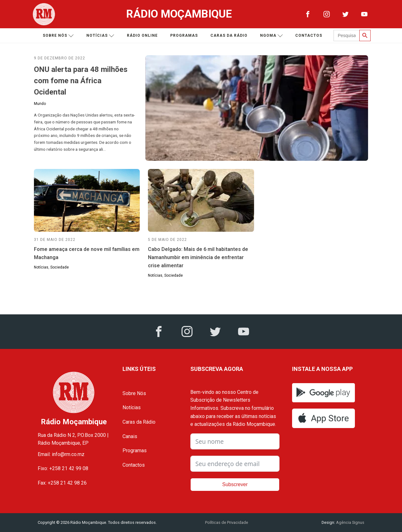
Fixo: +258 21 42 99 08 (63, 468)
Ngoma (272, 36)
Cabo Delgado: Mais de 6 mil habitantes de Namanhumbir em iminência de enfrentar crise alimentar (198, 257)
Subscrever (235, 484)
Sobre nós (58, 36)
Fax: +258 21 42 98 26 (62, 483)
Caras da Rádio (229, 35)
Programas (184, 35)
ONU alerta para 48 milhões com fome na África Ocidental (81, 81)
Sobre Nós (134, 393)
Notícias (100, 36)
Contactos (309, 35)
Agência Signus (350, 522)
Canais (130, 436)
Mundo (40, 104)
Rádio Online (142, 35)
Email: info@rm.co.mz (61, 454)
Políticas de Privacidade (227, 522)
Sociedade (60, 267)
